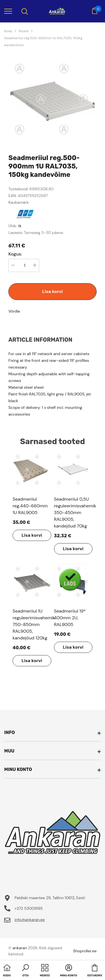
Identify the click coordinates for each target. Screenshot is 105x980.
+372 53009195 (29, 908)
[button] (25, 971)
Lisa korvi (53, 291)
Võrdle (14, 311)
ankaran (20, 948)
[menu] (8, 11)
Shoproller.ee (85, 951)
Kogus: (15, 254)
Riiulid (24, 31)
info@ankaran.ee (30, 920)
